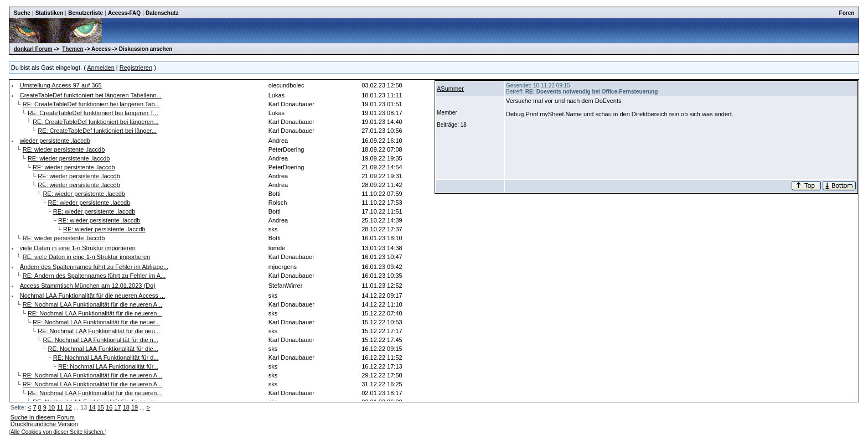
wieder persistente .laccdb (55, 141)
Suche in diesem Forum (43, 417)
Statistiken (50, 13)
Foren (847, 13)
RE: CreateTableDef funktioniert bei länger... (97, 131)
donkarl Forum (33, 49)
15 (101, 407)
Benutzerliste (86, 13)
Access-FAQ (124, 13)
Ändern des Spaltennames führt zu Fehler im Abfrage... (94, 267)
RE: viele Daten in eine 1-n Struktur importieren (87, 257)
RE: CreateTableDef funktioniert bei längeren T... (93, 113)
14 (92, 407)
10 (51, 407)
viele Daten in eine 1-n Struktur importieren (78, 248)
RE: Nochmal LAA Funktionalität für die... (103, 349)
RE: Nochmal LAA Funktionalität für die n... (100, 340)
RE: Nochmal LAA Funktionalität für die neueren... (95, 313)
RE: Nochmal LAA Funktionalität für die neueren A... (93, 304)
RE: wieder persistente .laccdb (64, 149)
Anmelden (101, 68)
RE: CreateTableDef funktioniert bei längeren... (95, 122)
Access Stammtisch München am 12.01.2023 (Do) (88, 286)
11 (60, 407)
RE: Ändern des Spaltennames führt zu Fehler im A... (94, 276)
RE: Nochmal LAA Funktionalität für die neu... (99, 331)
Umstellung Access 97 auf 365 (61, 85)
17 (117, 407)
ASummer (450, 89)
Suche (22, 13)
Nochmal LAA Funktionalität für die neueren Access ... (92, 296)
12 (69, 407)
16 (109, 407)
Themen (73, 49)
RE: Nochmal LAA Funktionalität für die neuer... (96, 322)
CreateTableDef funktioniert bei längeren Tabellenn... (91, 95)
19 (135, 407)
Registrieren (136, 68)
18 (126, 407)
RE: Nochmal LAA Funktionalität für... (108, 366)
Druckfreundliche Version (44, 424)
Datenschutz (162, 13)
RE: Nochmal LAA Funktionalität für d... (106, 358)
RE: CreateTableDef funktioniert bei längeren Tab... (91, 104)
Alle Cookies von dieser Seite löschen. (58, 432)
